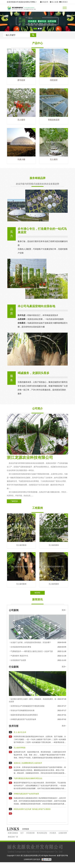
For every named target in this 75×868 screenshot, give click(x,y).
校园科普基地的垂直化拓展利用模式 (24, 715)
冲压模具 (53, 833)
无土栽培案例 (21, 545)
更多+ (64, 610)
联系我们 (63, 2)
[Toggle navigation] (65, 8)
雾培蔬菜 (21, 80)
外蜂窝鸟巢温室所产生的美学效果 (23, 719)
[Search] (17, 35)
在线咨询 (44, 2)
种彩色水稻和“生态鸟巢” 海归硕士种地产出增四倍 (32, 809)
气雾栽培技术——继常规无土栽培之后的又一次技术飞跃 (32, 651)
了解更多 (14, 501)
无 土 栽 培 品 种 (20, 732)
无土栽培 (21, 120)
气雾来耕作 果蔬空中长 (19, 656)
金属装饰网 (63, 833)
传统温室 (54, 80)
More (37, 593)
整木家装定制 (42, 833)
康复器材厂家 (13, 837)
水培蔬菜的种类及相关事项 (21, 647)
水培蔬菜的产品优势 (18, 660)
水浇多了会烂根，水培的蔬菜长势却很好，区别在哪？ (31, 642)
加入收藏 (54, 2)
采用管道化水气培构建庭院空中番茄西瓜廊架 (28, 706)
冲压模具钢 (30, 833)
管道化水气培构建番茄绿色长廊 (23, 710)
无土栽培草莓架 (20, 748)
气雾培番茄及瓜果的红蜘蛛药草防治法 (28, 778)
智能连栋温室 (54, 120)
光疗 (22, 833)
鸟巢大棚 (21, 159)
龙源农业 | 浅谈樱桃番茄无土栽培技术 (28, 763)
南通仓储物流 (13, 833)
